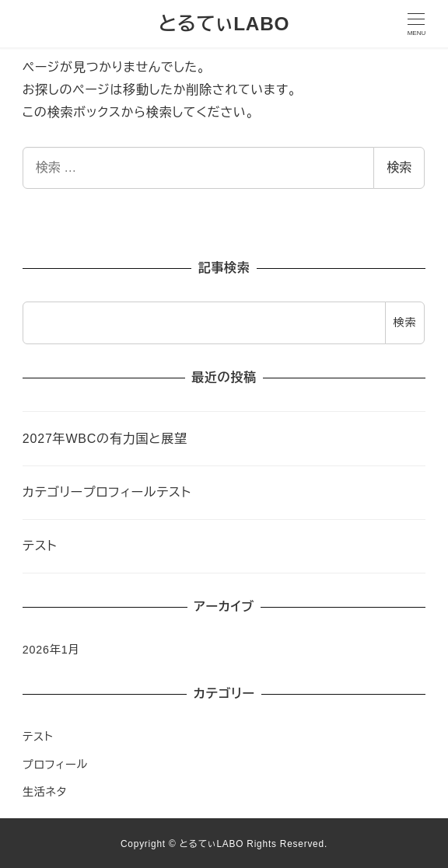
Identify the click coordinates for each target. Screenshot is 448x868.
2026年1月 (51, 650)
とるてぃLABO (224, 24)
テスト (38, 737)
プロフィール (55, 765)
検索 (399, 167)
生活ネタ (45, 792)
